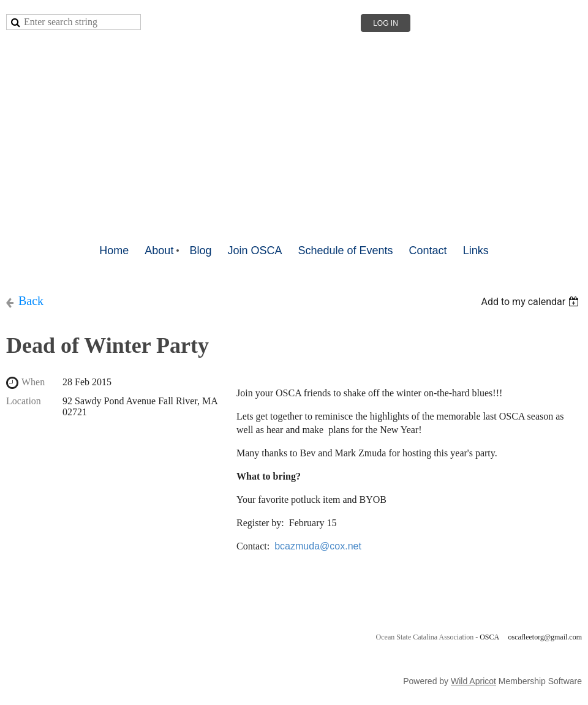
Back (31, 301)
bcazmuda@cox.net (318, 546)
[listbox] (531, 302)
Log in (386, 23)
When (33, 382)
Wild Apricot (473, 681)
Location (24, 401)
